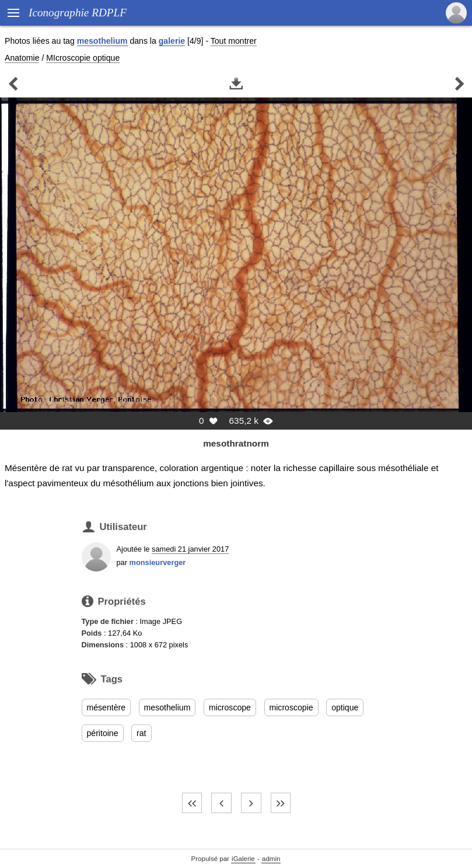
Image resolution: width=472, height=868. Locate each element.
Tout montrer (234, 41)
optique (345, 707)
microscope (230, 707)
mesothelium (102, 41)
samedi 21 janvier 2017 (190, 549)
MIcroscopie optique (83, 58)
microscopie (291, 707)
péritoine (103, 733)
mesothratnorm (236, 443)
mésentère (106, 707)
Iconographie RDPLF (78, 13)
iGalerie (243, 859)
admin (271, 859)
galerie (172, 41)
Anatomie (22, 58)
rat (141, 733)
